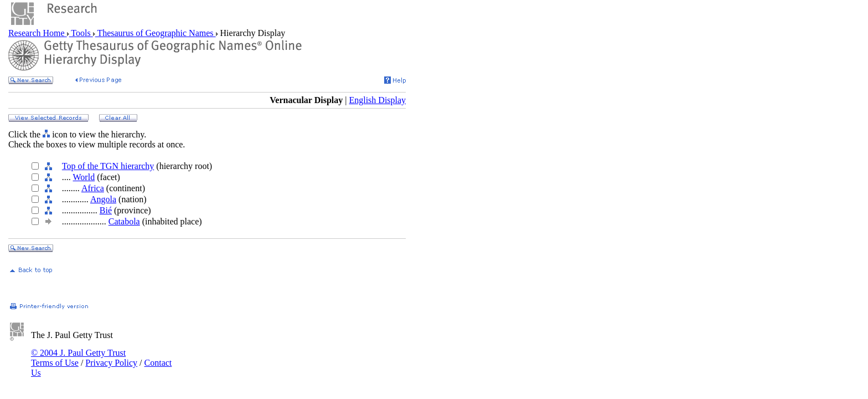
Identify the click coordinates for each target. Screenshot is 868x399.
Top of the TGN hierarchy (108, 166)
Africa (93, 188)
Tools (81, 33)
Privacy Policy (111, 363)
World (84, 177)
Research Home (38, 33)
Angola (103, 199)
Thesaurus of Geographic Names (156, 33)
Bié (106, 210)
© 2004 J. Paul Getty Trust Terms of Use (78, 358)
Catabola (124, 221)
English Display (377, 100)
